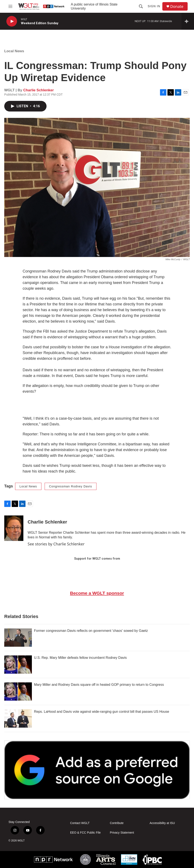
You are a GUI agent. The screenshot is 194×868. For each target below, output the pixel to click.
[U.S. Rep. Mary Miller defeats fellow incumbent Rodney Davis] (18, 665)
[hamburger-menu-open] (10, 6)
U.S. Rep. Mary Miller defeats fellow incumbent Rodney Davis (80, 658)
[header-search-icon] (141, 6)
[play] (12, 21)
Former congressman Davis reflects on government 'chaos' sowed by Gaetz (91, 631)
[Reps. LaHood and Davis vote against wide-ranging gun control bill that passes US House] (18, 718)
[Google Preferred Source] (97, 770)
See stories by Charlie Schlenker (56, 544)
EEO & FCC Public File (85, 833)
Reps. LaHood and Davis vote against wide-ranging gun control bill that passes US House (102, 712)
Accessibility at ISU (162, 823)
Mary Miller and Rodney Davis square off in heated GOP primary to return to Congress (99, 685)
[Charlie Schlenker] (14, 528)
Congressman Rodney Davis (71, 486)
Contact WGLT (80, 823)
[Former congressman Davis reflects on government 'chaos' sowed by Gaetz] (18, 638)
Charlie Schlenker (38, 90)
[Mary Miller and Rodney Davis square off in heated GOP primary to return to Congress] (18, 692)
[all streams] (188, 21)
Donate (177, 6)
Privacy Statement (122, 833)
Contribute (117, 823)
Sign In (154, 6)
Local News (14, 51)
